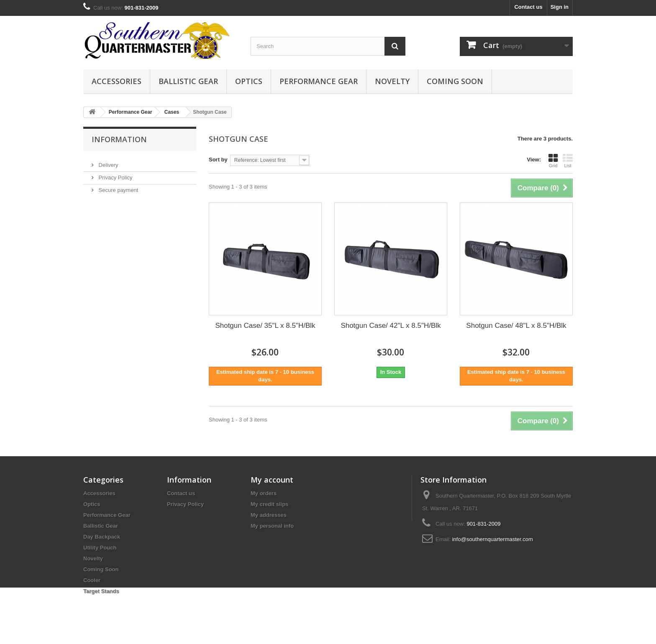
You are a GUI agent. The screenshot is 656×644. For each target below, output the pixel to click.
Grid (553, 161)
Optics (249, 81)
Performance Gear (319, 81)
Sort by (218, 160)
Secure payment (118, 187)
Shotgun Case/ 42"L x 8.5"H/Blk (391, 326)
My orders (264, 493)
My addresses (269, 515)
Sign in (560, 7)
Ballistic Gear (188, 81)
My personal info (272, 526)
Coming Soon (455, 81)
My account (272, 480)
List (568, 161)
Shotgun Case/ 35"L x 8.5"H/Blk (265, 326)
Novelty (392, 81)
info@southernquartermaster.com (493, 539)
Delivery (108, 162)
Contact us (528, 7)
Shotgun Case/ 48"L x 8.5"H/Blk (516, 326)
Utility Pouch (100, 548)
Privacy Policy (115, 174)
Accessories (117, 81)
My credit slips (269, 504)
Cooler (92, 580)
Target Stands (101, 591)
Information (119, 139)
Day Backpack (102, 537)
